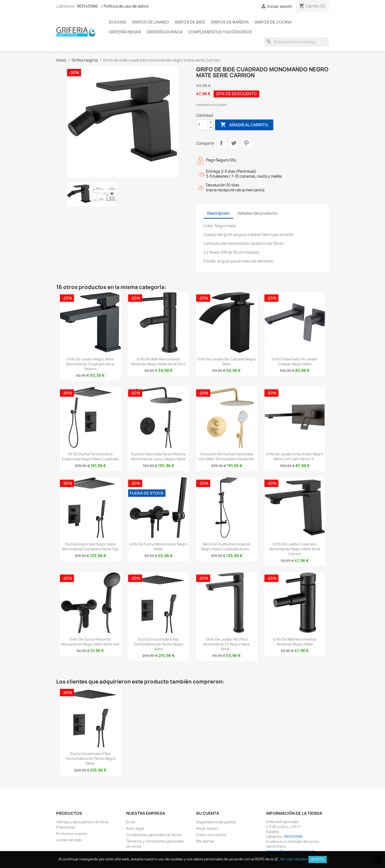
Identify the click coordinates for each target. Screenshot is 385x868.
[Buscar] (296, 42)
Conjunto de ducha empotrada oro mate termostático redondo (227, 456)
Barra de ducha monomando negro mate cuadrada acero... (227, 546)
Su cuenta (208, 813)
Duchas (118, 22)
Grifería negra (125, 32)
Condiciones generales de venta (154, 835)
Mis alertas (205, 841)
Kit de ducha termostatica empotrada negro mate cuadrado (90, 456)
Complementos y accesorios (220, 32)
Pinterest (246, 143)
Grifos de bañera (230, 22)
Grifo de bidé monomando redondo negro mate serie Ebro (158, 362)
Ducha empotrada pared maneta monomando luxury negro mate (158, 456)
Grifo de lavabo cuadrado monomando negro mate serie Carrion (295, 549)
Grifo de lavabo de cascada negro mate (227, 362)
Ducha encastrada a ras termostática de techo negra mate (158, 644)
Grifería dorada (165, 32)
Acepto (318, 859)
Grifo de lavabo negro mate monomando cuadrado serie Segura (90, 364)
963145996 (87, 6)
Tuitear (234, 143)
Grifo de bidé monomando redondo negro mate (295, 642)
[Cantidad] (202, 125)
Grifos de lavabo (150, 22)
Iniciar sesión (207, 828)
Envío (131, 822)
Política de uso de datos (126, 6)
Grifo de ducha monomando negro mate (158, 546)
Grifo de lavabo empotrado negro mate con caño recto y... (295, 456)
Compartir (221, 143)
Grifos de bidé (190, 22)
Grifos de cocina (273, 22)
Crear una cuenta (211, 835)
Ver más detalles (294, 859)
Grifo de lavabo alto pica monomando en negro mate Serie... (227, 644)
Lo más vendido (69, 840)
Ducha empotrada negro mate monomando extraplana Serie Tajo (90, 546)
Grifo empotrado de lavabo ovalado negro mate (295, 362)
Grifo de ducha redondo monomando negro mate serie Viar (90, 642)
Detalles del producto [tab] (258, 213)
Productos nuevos (72, 834)
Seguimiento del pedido (216, 822)
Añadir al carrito (244, 125)
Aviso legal (135, 828)
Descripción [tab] (218, 213)
